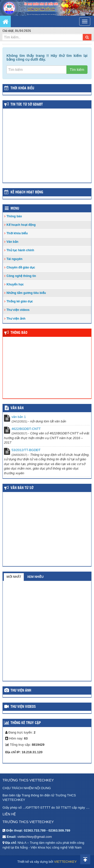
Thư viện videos (18, 310)
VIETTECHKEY (65, 862)
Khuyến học (15, 284)
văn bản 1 (19, 417)
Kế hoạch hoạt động (27, 192)
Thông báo (14, 216)
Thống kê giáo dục (20, 301)
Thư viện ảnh (16, 319)
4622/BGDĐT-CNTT (26, 429)
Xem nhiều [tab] (35, 577)
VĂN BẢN (17, 408)
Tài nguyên (14, 259)
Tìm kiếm (77, 70)
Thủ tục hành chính (20, 250)
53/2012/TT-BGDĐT (26, 450)
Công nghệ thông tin (21, 276)
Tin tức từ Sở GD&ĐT (27, 105)
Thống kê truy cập (26, 723)
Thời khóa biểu (17, 233)
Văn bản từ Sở (22, 488)
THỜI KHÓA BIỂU (22, 88)
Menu (15, 209)
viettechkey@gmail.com (34, 837)
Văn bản (12, 242)
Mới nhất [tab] (14, 577)
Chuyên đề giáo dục (21, 267)
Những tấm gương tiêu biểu (26, 293)
